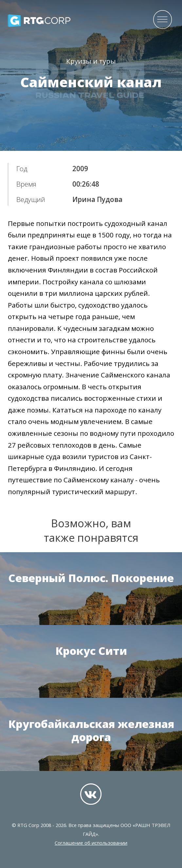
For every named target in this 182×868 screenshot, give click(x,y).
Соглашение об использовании (91, 843)
